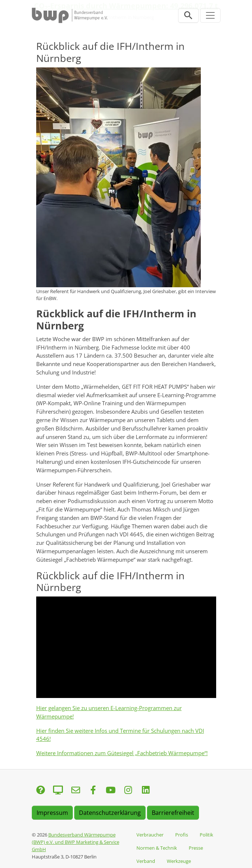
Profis (182, 835)
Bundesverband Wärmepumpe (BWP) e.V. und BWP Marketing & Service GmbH (76, 842)
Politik (206, 835)
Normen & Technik (157, 848)
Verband (146, 861)
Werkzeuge (179, 861)
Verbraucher (150, 835)
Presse (196, 848)
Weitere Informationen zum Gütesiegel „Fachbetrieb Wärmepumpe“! (122, 753)
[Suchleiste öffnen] (188, 15)
